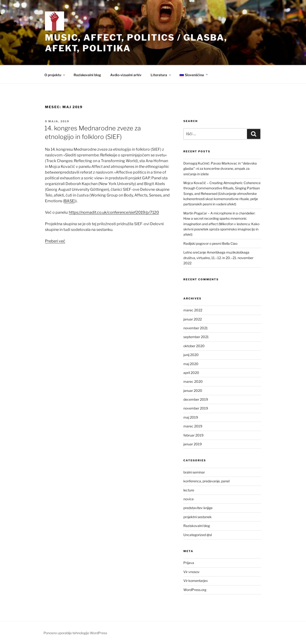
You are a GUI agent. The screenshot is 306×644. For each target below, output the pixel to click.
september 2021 (196, 337)
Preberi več (55, 241)
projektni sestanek (197, 517)
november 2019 (196, 408)
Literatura (161, 75)
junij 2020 (191, 355)
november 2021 (196, 328)
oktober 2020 (194, 346)
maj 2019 (191, 417)
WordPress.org (195, 590)
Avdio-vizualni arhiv (126, 75)
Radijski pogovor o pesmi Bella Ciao (210, 243)
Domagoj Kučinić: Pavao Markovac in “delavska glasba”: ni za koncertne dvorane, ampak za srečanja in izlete (220, 169)
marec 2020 (193, 381)
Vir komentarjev (196, 581)
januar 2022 (193, 319)
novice (189, 499)
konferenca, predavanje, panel (206, 481)
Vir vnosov (191, 572)
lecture (189, 490)
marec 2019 (193, 426)
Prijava (189, 563)
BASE (69, 201)
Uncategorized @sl (198, 535)
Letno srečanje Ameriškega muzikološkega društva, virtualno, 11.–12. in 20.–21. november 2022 (218, 258)
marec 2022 (193, 310)
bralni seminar (194, 472)
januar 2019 (193, 444)
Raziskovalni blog (87, 75)
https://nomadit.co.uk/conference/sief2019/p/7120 (114, 212)
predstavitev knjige (198, 508)
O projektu (55, 75)
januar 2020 (193, 391)
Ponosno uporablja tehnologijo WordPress (75, 633)
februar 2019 (193, 435)
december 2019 (196, 399)
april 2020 (191, 373)
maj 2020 (191, 364)
